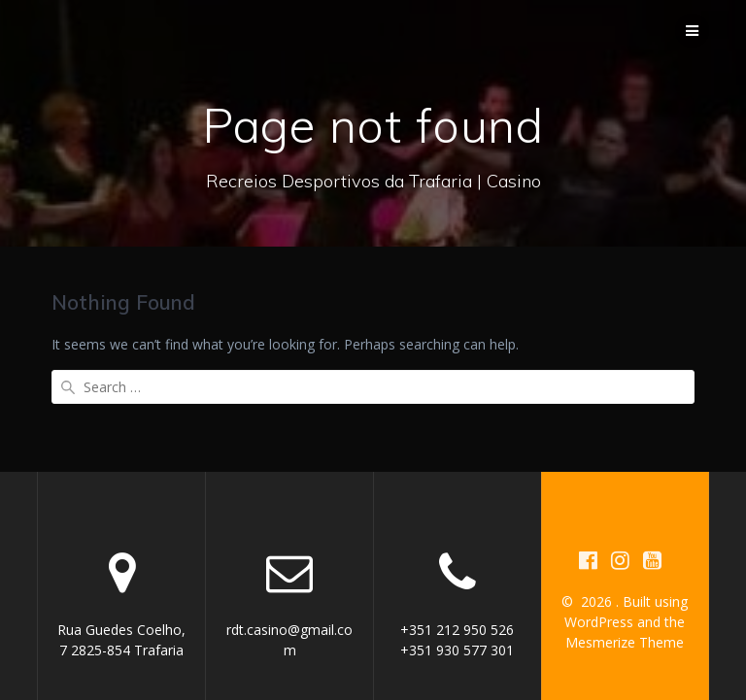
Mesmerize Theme (625, 605)
